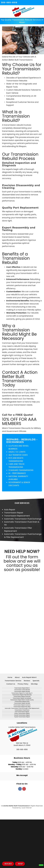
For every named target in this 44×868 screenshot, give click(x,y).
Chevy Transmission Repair (22, 713)
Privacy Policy (23, 684)
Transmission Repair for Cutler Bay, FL (22, 693)
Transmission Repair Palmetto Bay (22, 695)
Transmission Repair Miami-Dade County (22, 700)
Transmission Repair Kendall (22, 703)
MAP (20, 864)
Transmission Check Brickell (22, 690)
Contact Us (11, 684)
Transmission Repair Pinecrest (22, 696)
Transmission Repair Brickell (22, 691)
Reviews (27, 681)
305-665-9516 (9, 2)
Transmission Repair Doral (22, 702)
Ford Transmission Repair (22, 712)
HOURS (8, 864)
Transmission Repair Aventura (22, 705)
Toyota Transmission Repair (22, 717)
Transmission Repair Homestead (22, 698)
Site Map (34, 684)
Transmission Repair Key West (22, 707)
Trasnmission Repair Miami (22, 688)
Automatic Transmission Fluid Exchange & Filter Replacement (22, 708)
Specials (36, 681)
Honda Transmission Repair (22, 715)
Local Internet (27, 808)
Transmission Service (13, 681)
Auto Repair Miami (29, 677)
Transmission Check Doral (22, 710)
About (17, 677)
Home (10, 677)
